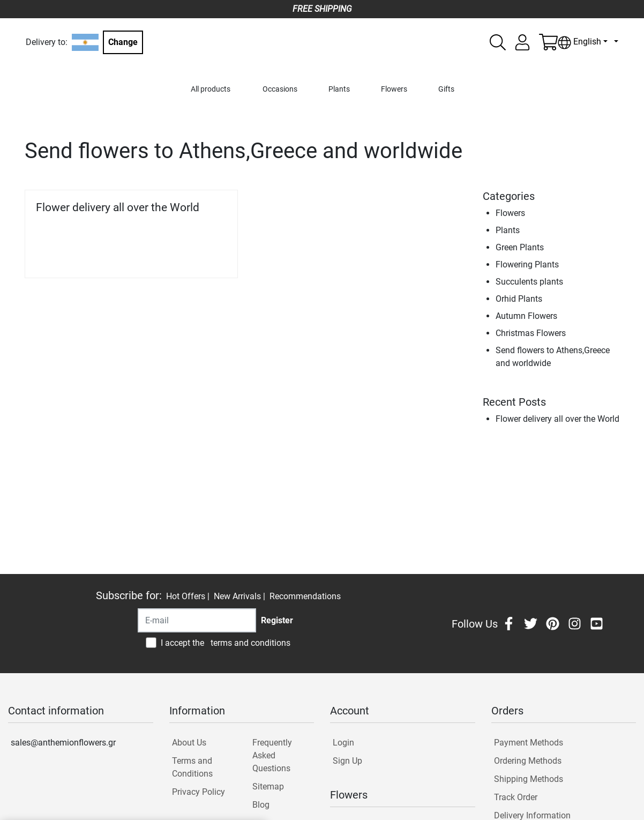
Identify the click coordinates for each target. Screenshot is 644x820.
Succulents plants (529, 282)
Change (123, 42)
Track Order (516, 797)
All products (211, 89)
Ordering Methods (528, 761)
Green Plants (520, 247)
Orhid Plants (519, 299)
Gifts (446, 89)
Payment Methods (529, 743)
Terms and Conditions (192, 767)
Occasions (280, 89)
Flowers (394, 89)
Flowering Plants (527, 264)
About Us (189, 743)
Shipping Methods (529, 779)
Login (343, 743)
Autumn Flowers (526, 316)
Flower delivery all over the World (118, 207)
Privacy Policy (199, 792)
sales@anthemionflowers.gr (63, 743)
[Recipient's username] (197, 620)
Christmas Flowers (531, 333)
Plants (339, 89)
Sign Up (347, 761)
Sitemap (268, 787)
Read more (200, 255)
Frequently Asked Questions (272, 755)
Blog (261, 805)
